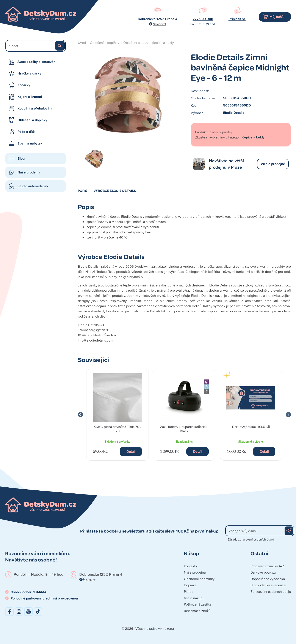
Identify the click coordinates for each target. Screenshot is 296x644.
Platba (189, 592)
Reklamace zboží (197, 611)
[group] (118, 415)
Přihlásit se (237, 19)
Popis (82, 191)
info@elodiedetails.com (96, 340)
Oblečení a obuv (136, 43)
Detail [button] (131, 451)
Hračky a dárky (29, 73)
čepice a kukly (163, 43)
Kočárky (24, 85)
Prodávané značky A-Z (267, 566)
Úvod (82, 43)
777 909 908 (203, 19)
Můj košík (277, 17)
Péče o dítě (26, 132)
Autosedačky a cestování (37, 62)
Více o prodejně (273, 164)
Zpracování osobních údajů (271, 592)
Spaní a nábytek (30, 143)
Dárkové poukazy (264, 572)
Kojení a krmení (30, 97)
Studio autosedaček (33, 186)
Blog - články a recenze (268, 585)
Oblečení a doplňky (32, 120)
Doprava (190, 585)
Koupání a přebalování (35, 108)
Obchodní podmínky (199, 579)
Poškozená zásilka (198, 604)
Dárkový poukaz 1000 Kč (251, 427)
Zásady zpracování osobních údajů (251, 539)
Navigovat (159, 24)
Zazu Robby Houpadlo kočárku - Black (184, 429)
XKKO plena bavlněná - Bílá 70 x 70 (117, 429)
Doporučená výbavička (268, 579)
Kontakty (190, 566)
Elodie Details (234, 113)
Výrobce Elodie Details (115, 191)
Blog (21, 158)
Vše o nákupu (194, 598)
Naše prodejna (29, 172)
